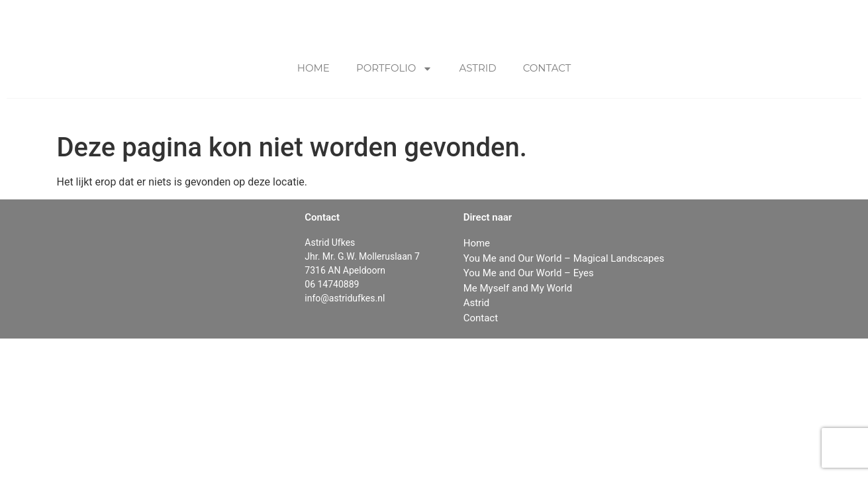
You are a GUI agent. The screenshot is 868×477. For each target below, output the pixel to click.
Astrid (477, 68)
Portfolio (395, 69)
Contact (547, 68)
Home (313, 68)
